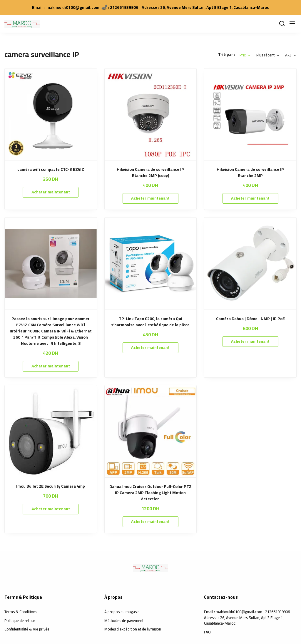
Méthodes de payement (124, 621)
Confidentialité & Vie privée (27, 629)
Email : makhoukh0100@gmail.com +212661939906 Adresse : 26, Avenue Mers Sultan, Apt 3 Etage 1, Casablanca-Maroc (247, 618)
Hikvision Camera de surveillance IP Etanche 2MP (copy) (150, 173)
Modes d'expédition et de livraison (133, 629)
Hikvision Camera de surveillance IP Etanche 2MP (250, 173)
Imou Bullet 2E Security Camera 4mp (51, 486)
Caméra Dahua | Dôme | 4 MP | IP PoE (250, 319)
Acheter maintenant (51, 192)
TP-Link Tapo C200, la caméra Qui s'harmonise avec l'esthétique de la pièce (150, 322)
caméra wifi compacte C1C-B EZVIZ (51, 169)
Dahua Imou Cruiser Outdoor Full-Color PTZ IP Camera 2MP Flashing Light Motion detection (150, 493)
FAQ (207, 632)
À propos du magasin (122, 612)
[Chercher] (282, 24)
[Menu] (292, 24)
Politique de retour (20, 621)
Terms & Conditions (21, 612)
